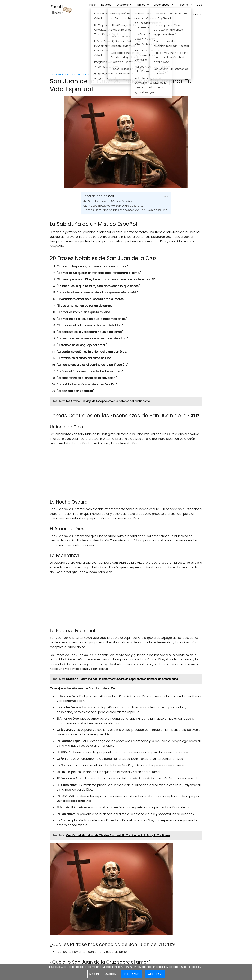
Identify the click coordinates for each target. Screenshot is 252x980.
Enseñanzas (162, 5)
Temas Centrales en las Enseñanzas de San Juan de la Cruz (126, 210)
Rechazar (131, 974)
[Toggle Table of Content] (164, 197)
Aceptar (155, 974)
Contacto (196, 14)
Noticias (106, 5)
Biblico (141, 5)
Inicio (93, 5)
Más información (103, 974)
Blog (199, 5)
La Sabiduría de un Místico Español (108, 201)
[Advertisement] (126, 47)
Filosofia (183, 5)
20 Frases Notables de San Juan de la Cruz (114, 206)
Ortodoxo (123, 5)
